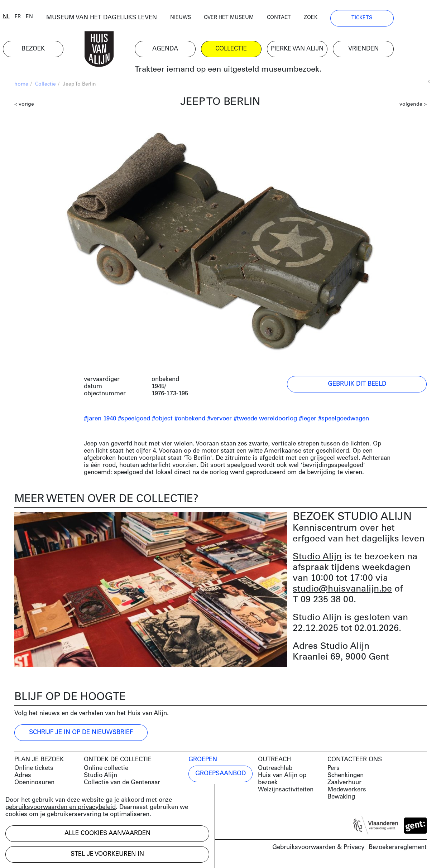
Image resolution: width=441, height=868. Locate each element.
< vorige (24, 106)
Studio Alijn (317, 559)
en (41, 19)
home (21, 86)
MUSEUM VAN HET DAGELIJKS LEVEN (117, 20)
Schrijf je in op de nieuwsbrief (81, 734)
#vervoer (219, 421)
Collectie (45, 86)
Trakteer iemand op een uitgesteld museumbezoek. (247, 71)
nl (18, 19)
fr (29, 19)
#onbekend (190, 421)
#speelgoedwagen (344, 421)
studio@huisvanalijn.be (342, 591)
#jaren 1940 (100, 421)
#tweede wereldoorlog (265, 421)
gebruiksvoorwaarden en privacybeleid (61, 807)
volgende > (413, 106)
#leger (308, 421)
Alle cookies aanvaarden (107, 833)
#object (162, 421)
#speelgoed (134, 421)
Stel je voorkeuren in (107, 854)
